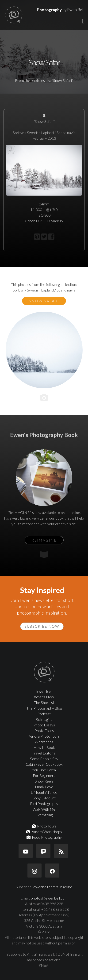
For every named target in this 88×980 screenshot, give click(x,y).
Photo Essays (44, 725)
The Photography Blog (44, 708)
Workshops (44, 742)
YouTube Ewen (44, 770)
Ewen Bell (44, 691)
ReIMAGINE (44, 540)
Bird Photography (44, 803)
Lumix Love (44, 787)
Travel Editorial (44, 753)
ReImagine (44, 719)
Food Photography (44, 837)
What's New (44, 697)
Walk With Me (44, 809)
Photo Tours (44, 730)
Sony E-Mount (44, 798)
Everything (44, 815)
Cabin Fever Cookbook (44, 764)
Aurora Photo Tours (44, 736)
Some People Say (44, 759)
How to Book (44, 747)
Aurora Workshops (44, 832)
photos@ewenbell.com (49, 898)
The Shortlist (44, 702)
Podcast (44, 714)
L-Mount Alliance (44, 792)
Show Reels (44, 781)
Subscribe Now (42, 626)
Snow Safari (44, 301)
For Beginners (44, 775)
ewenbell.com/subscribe (53, 887)
